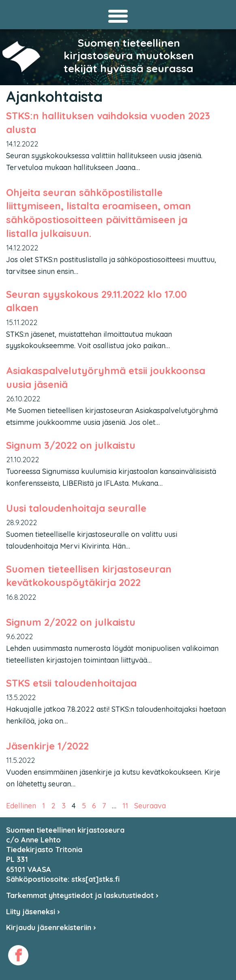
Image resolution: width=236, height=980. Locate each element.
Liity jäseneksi (33, 912)
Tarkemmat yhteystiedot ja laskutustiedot (82, 895)
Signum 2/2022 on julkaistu (71, 622)
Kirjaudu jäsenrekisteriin (51, 927)
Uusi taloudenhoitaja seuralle (76, 508)
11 (125, 806)
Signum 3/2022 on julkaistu (71, 445)
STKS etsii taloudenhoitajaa (71, 683)
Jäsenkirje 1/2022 (47, 746)
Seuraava (150, 806)
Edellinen (21, 806)
